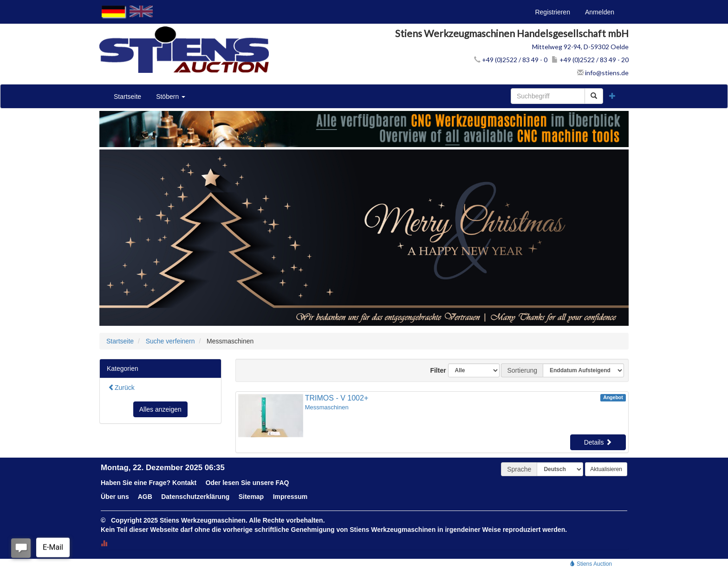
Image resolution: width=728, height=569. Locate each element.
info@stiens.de (603, 73)
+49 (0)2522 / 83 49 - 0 (511, 60)
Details (598, 442)
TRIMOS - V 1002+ (337, 398)
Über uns (115, 497)
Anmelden (600, 12)
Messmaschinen (327, 407)
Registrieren (552, 12)
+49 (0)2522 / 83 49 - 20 (590, 60)
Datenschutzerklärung (195, 497)
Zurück (121, 388)
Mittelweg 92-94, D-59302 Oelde (580, 47)
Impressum (290, 497)
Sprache (519, 469)
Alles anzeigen (160, 409)
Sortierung (522, 370)
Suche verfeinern (170, 341)
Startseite (127, 97)
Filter (435, 370)
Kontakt (184, 483)
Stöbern (171, 97)
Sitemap (251, 497)
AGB (145, 497)
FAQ (283, 483)
